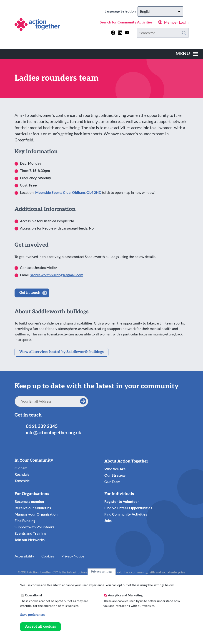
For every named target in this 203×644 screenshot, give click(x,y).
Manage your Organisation (36, 514)
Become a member (30, 501)
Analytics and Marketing (125, 595)
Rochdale (22, 474)
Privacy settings (101, 572)
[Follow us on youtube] (127, 33)
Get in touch (30, 293)
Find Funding (25, 520)
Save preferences (33, 615)
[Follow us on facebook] (113, 33)
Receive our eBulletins (33, 508)
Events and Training (30, 533)
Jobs (108, 520)
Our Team (112, 482)
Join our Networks (30, 540)
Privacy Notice (73, 556)
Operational (34, 595)
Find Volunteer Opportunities (128, 508)
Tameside (22, 481)
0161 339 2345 (42, 426)
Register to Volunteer (122, 501)
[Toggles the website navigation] (187, 54)
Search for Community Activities (126, 22)
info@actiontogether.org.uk (54, 432)
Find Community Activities (126, 514)
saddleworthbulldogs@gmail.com (57, 275)
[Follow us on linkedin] (120, 33)
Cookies (48, 556)
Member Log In (176, 22)
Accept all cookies (40, 627)
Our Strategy (115, 475)
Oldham (21, 468)
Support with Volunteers (34, 527)
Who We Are (115, 469)
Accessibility (24, 556)
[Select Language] (160, 11)
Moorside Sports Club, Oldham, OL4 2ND (68, 192)
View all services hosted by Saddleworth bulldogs (61, 352)
